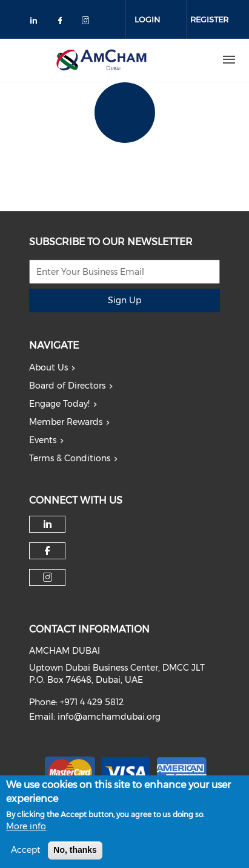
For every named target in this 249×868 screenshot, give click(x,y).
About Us (48, 367)
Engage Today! (59, 404)
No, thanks (75, 851)
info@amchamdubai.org (109, 717)
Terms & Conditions (70, 458)
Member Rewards (66, 422)
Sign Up (125, 300)
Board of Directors (67, 386)
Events (43, 440)
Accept (26, 851)
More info (26, 827)
